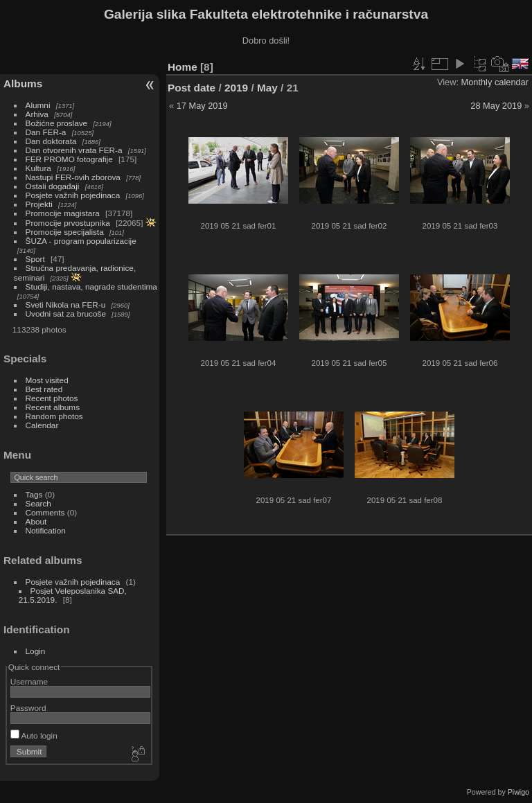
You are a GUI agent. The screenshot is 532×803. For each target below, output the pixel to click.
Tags (34, 494)
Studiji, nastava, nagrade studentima (91, 286)
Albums (23, 83)
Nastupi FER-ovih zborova (73, 177)
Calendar (42, 425)
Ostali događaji (53, 186)
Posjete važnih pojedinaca (73, 195)
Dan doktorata (51, 141)
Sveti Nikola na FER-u (66, 305)
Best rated (44, 389)
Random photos (54, 416)
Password (28, 708)
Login (36, 651)
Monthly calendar (495, 82)
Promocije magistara (63, 213)
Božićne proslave (57, 123)
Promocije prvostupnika (68, 223)
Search (38, 503)
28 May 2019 (496, 106)
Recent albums (53, 407)
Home (183, 67)
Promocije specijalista (65, 232)
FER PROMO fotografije (69, 159)
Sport (35, 259)
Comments (45, 512)
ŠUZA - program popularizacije (81, 241)
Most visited (47, 380)
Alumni (38, 105)
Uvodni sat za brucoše (66, 314)
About (36, 521)
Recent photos (52, 398)
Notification (46, 530)
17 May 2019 (202, 106)
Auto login (34, 735)
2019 (236, 88)
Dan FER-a (46, 132)
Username (29, 681)
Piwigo (518, 792)
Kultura (38, 168)
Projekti (39, 204)
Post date (192, 88)
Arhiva (37, 114)
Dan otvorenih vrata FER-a (74, 150)
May (267, 88)
